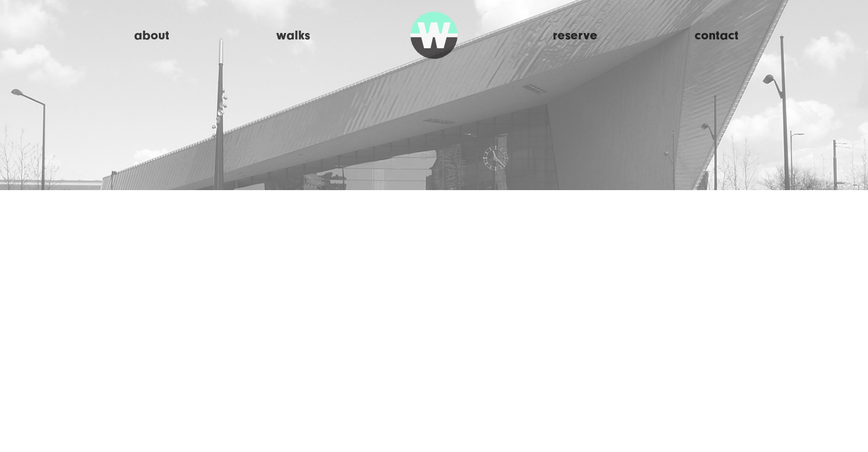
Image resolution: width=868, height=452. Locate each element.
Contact (717, 35)
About (152, 35)
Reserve (575, 35)
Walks (293, 35)
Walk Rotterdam (434, 35)
